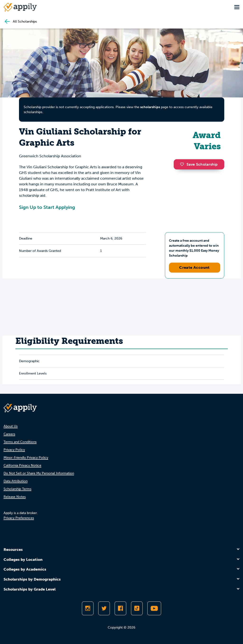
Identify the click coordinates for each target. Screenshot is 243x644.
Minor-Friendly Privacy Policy (26, 458)
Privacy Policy (14, 450)
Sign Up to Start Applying (47, 207)
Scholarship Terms (17, 489)
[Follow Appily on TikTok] (137, 608)
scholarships (150, 107)
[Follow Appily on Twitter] (104, 608)
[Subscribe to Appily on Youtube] (154, 608)
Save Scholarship (199, 164)
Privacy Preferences (19, 518)
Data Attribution (16, 481)
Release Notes (15, 497)
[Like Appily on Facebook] (120, 608)
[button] (183, 164)
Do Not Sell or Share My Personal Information (39, 473)
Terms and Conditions (20, 442)
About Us (11, 426)
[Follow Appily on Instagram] (88, 608)
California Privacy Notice (22, 465)
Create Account (194, 267)
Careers (9, 434)
